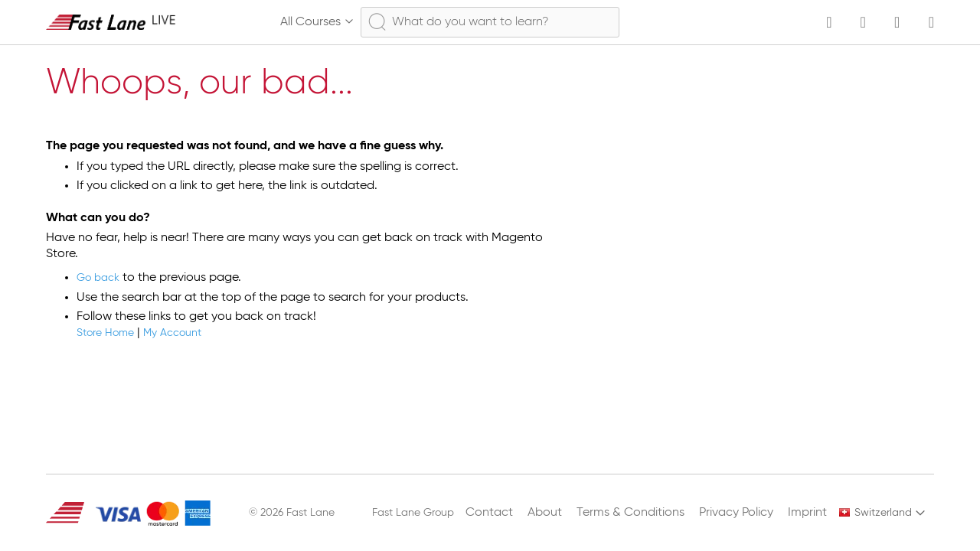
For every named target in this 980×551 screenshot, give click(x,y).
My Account (186, 333)
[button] (882, 513)
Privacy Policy (736, 513)
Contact (489, 513)
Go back (101, 278)
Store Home (110, 333)
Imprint (807, 513)
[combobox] (490, 22)
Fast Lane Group (413, 513)
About (545, 513)
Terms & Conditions (630, 513)
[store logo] (111, 22)
